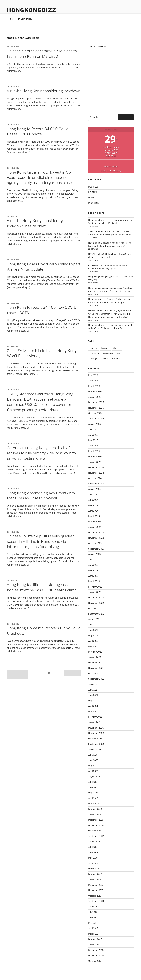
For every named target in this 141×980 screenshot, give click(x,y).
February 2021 (95, 717)
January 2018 (95, 880)
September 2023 (96, 549)
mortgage (95, 359)
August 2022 (94, 619)
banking (94, 348)
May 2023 (93, 570)
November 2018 (96, 825)
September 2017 (96, 901)
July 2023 (93, 560)
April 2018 (93, 863)
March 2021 (94, 711)
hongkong (95, 353)
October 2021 (95, 673)
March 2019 (94, 804)
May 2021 (93, 701)
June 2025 (93, 435)
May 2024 (93, 505)
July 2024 (93, 494)
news (105, 359)
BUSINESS (93, 187)
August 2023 (95, 554)
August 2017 (94, 907)
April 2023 (93, 576)
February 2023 (95, 587)
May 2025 (93, 440)
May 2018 (93, 858)
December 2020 (96, 728)
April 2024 (93, 511)
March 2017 (94, 934)
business (105, 348)
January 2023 (95, 592)
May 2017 (93, 923)
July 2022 (93, 625)
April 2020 (93, 771)
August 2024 (95, 489)
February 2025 (95, 456)
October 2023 (95, 543)
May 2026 (93, 375)
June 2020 (93, 760)
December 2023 (96, 532)
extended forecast (111, 167)
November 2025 (96, 408)
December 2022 (96, 597)
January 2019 (95, 814)
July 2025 (93, 429)
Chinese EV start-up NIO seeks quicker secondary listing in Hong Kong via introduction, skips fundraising (40, 541)
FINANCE (93, 192)
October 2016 (95, 961)
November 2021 (96, 668)
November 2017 (96, 890)
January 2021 (95, 722)
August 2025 (95, 424)
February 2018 (95, 874)
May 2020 (93, 766)
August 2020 (95, 749)
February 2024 (95, 522)
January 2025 (95, 462)
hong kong (108, 353)
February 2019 (95, 809)
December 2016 (96, 950)
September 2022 (96, 614)
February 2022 (95, 652)
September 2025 (96, 418)
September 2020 (96, 744)
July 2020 (93, 755)
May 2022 (93, 635)
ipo (118, 353)
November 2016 (96, 955)
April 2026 (93, 381)
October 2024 (95, 478)
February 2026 (95, 392)
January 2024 (95, 527)
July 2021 (93, 690)
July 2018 (93, 847)
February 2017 (95, 939)
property (116, 359)
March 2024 (94, 516)
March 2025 (94, 451)
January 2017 (95, 945)
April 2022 (93, 641)
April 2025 (93, 446)
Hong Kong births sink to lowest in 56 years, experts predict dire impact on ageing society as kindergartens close (39, 178)
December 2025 (96, 402)
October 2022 (95, 608)
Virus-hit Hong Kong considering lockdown (44, 91)
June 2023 (93, 565)
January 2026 (95, 397)
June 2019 (93, 787)
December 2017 (96, 885)
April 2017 (93, 928)
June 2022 (93, 630)
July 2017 (93, 912)
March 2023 (94, 581)
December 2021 (96, 663)
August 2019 (94, 776)
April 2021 (93, 706)
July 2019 (93, 782)
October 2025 (95, 413)
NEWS (91, 198)
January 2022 (95, 657)
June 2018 (93, 852)
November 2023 (96, 538)
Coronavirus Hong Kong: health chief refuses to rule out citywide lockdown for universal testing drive (42, 453)
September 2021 (96, 679)
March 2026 (94, 386)
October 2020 (95, 739)
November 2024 (96, 473)
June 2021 (93, 695)
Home (10, 19)
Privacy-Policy (25, 19)
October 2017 (95, 896)
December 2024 (96, 467)
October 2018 (95, 831)
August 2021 (94, 684)
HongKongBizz (32, 10)
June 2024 (93, 500)
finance (117, 348)
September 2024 (96, 484)
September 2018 (96, 836)
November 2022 (96, 603)
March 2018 (94, 869)
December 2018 (96, 820)
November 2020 (96, 733)
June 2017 (93, 917)
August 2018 (94, 842)
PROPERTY (94, 203)
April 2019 (93, 798)
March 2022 (94, 646)
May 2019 (93, 793)
